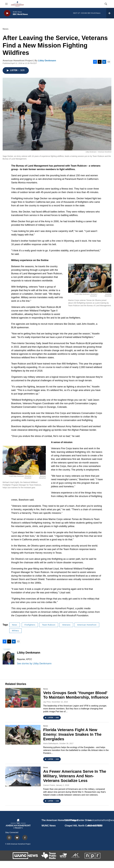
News (5, 29)
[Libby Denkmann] (9, 657)
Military (15, 631)
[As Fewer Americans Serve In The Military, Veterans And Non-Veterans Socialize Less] (23, 776)
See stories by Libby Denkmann (34, 663)
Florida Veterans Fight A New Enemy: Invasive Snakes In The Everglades (72, 734)
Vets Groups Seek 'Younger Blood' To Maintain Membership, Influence (76, 695)
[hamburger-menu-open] (6, 4)
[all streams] (110, 13)
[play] (7, 13)
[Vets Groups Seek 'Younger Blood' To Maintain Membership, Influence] (23, 698)
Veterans (66, 625)
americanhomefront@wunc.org (98, 820)
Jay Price (47, 702)
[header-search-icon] (106, 4)
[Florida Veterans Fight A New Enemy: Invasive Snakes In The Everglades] (23, 735)
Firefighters (30, 625)
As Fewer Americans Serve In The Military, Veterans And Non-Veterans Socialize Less (75, 776)
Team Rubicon (49, 625)
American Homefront (87, 625)
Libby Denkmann (47, 61)
